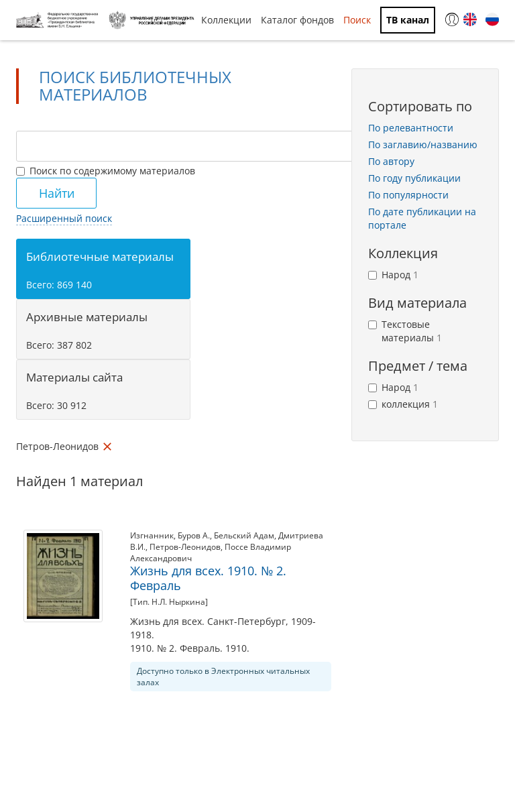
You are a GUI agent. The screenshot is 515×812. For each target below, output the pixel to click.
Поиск (357, 20)
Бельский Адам (244, 535)
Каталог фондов (297, 20)
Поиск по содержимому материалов (106, 171)
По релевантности (411, 128)
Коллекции (226, 20)
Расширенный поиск (64, 218)
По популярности (408, 195)
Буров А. (194, 535)
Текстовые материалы (405, 331)
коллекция (403, 404)
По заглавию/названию (423, 144)
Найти (57, 193)
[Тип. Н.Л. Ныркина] (169, 602)
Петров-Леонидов (185, 547)
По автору (391, 161)
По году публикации (414, 178)
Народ (393, 275)
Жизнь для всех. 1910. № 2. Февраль (208, 578)
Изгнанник (152, 535)
